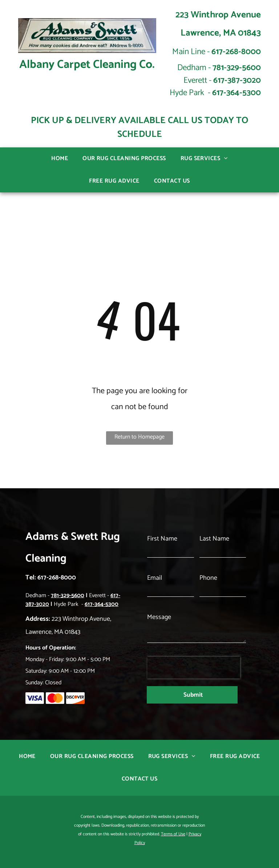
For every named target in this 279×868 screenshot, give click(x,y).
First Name (162, 551)
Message (159, 629)
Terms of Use (173, 824)
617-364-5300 (236, 93)
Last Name (214, 551)
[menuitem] (60, 159)
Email (155, 590)
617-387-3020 (237, 80)
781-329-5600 (237, 68)
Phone (208, 590)
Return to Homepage (139, 437)
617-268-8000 (236, 52)
